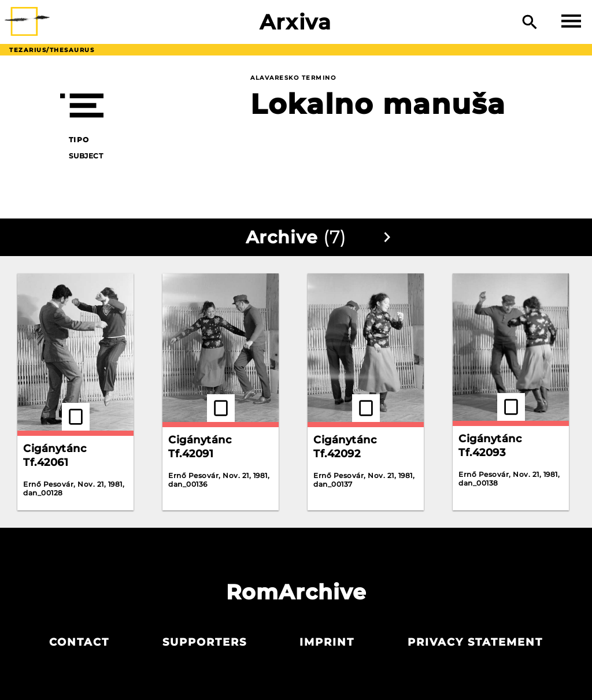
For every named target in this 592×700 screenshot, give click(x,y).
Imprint (327, 642)
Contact (79, 642)
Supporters (205, 642)
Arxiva (296, 22)
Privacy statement (475, 642)
